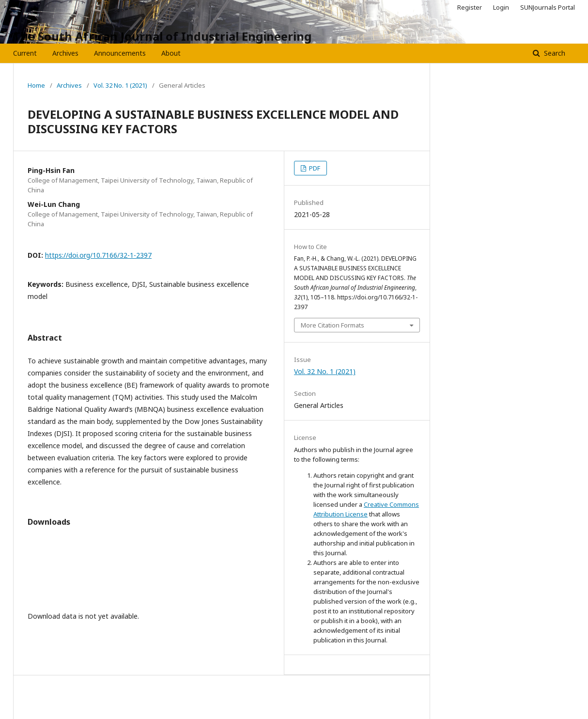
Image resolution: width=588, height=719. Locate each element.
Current (25, 53)
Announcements (120, 53)
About (171, 53)
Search (554, 53)
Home (36, 85)
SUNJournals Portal (548, 7)
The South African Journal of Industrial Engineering (162, 36)
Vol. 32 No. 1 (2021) (120, 85)
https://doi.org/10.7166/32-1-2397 (98, 255)
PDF (314, 168)
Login (501, 7)
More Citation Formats (333, 325)
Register (470, 7)
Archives (65, 53)
